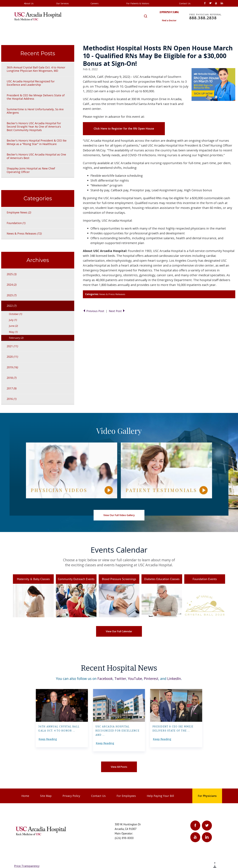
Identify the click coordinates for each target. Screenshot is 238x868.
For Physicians (207, 796)
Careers (95, 3)
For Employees (126, 796)
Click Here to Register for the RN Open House (124, 128)
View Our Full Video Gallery (119, 515)
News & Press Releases (112, 294)
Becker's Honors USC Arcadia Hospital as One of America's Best (36, 156)
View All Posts (119, 767)
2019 (12, 367)
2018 (12, 378)
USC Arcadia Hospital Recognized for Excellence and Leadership (31, 83)
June (13, 326)
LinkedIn (174, 679)
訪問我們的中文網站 (169, 12)
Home (25, 796)
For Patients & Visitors (138, 3)
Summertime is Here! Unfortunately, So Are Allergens (35, 111)
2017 (12, 388)
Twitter (120, 679)
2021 (12, 346)
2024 (12, 285)
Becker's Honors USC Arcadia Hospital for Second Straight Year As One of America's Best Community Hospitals (34, 127)
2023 (12, 295)
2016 (12, 399)
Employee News (19, 212)
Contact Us (185, 3)
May (13, 332)
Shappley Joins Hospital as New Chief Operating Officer (31, 170)
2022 (12, 306)
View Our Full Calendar (119, 631)
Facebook (105, 679)
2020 (12, 357)
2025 (12, 274)
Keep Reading (48, 739)
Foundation (16, 223)
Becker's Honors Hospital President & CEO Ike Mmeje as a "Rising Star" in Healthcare (37, 142)
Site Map (46, 796)
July (13, 320)
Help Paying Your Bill (160, 796)
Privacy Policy (71, 796)
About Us (29, 3)
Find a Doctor (169, 20)
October (16, 314)
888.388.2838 (205, 17)
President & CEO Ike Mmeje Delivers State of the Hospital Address (36, 97)
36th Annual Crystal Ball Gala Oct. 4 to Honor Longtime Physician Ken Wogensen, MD (36, 69)
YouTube (135, 679)
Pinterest (151, 679)
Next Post (117, 311)
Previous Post (94, 311)
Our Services (62, 3)
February (16, 338)
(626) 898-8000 (124, 838)
